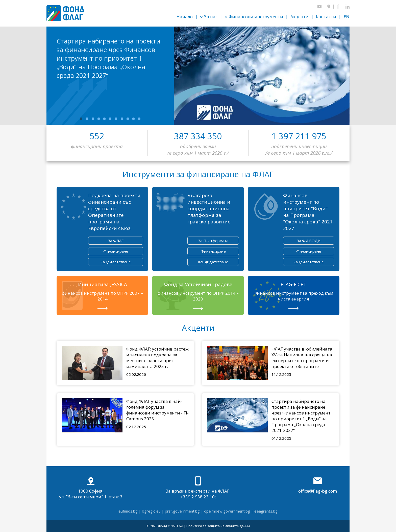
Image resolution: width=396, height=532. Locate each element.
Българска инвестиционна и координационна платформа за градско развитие (209, 209)
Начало (185, 17)
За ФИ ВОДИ (309, 241)
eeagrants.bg (266, 511)
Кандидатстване (116, 262)
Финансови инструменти (256, 17)
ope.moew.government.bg (227, 511)
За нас (211, 17)
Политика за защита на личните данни (218, 526)
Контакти (326, 17)
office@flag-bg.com (318, 485)
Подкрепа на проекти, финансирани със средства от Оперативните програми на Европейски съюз (115, 212)
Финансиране (116, 251)
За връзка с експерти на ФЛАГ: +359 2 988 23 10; (198, 488)
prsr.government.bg (182, 511)
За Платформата (213, 241)
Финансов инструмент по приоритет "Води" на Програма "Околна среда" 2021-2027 (309, 212)
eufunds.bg (128, 511)
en (346, 17)
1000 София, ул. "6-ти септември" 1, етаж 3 (91, 488)
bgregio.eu (151, 511)
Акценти (300, 17)
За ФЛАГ (116, 241)
